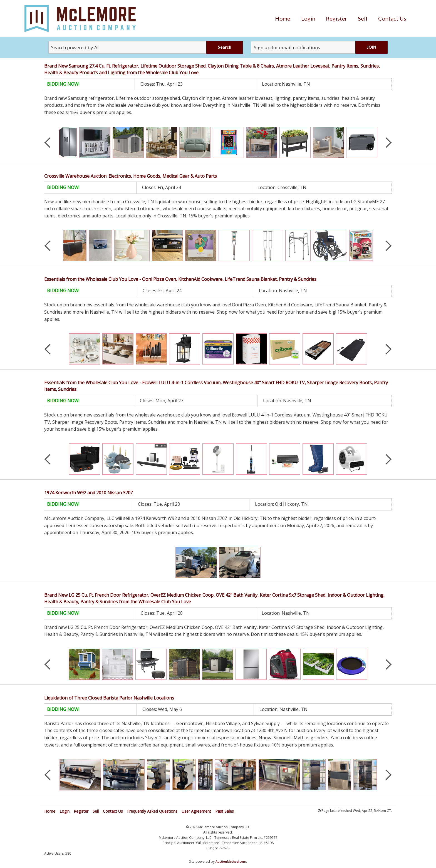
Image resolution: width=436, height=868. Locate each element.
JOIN (371, 47)
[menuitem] (283, 18)
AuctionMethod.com (231, 861)
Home (283, 18)
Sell (363, 18)
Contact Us (392, 18)
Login (308, 18)
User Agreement (196, 811)
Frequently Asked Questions (152, 811)
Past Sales (225, 811)
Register (337, 18)
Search (225, 47)
